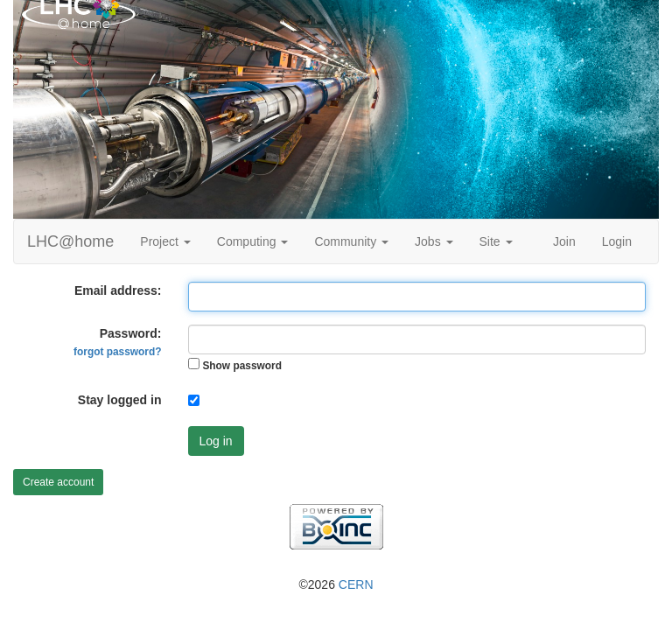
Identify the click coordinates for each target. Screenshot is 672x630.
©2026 (336, 584)
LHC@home (70, 241)
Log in (216, 441)
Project (165, 241)
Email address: (118, 290)
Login (617, 241)
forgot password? (117, 352)
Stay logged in (120, 400)
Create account (58, 482)
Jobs (434, 241)
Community (351, 241)
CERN (356, 584)
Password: (117, 342)
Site (496, 241)
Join (564, 241)
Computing (253, 241)
